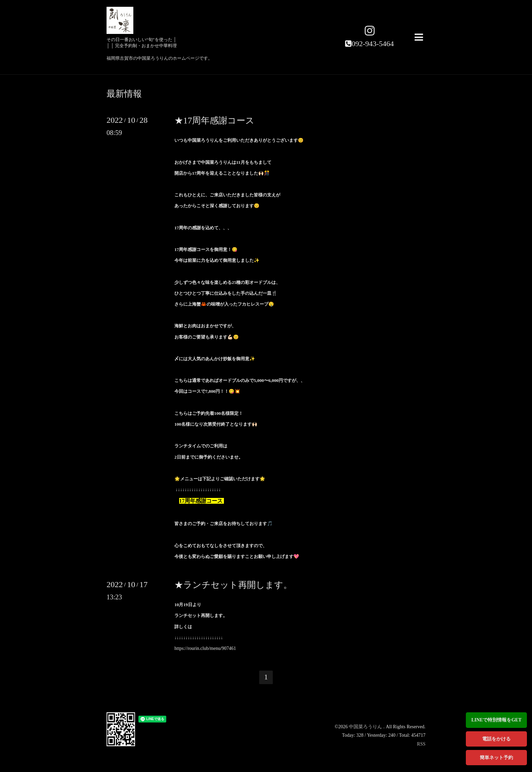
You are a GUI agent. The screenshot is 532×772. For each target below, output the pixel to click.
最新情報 (124, 94)
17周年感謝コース (201, 501)
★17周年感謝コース (214, 121)
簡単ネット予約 (496, 758)
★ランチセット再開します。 (233, 585)
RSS (421, 744)
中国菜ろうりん (366, 727)
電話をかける (496, 739)
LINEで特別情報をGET (496, 720)
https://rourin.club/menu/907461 (205, 648)
